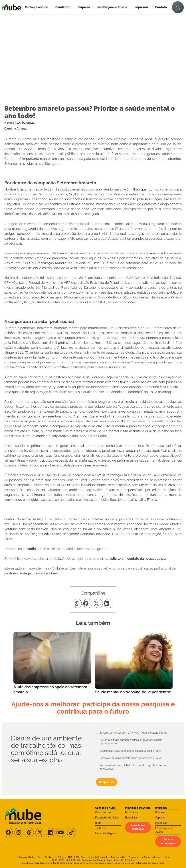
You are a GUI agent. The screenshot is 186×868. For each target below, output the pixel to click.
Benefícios (131, 818)
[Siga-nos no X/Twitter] (40, 832)
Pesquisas (161, 823)
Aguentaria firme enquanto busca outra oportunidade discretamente (131, 742)
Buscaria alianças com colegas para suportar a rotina (131, 751)
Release (160, 812)
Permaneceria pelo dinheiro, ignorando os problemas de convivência (133, 767)
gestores (12, 573)
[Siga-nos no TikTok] (71, 832)
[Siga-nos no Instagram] (19, 832)
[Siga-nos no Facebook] (8, 832)
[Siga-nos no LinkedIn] (50, 832)
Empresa (84, 7)
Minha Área (132, 812)
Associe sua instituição (138, 827)
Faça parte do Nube (107, 818)
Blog (98, 823)
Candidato (63, 7)
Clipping (160, 818)
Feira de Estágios (105, 833)
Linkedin (30, 549)
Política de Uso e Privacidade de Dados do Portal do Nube (140, 857)
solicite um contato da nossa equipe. (138, 559)
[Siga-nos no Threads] (29, 832)
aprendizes (49, 573)
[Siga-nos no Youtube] (61, 832)
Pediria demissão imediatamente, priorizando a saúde (131, 758)
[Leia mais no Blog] (52, 663)
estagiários (29, 573)
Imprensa (141, 7)
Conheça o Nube (36, 7)
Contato (161, 7)
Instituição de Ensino (112, 7)
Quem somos (103, 812)
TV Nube (100, 828)
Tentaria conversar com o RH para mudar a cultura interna (134, 733)
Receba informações (168, 841)
